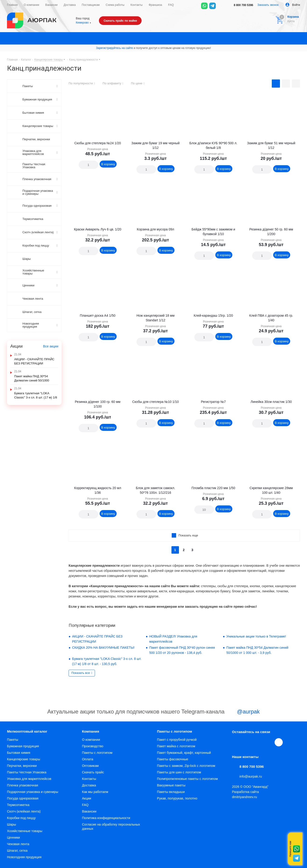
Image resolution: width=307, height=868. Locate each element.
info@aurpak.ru (251, 776)
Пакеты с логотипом (97, 753)
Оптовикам (90, 766)
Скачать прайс (93, 772)
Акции (86, 798)
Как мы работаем (95, 792)
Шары (11, 824)
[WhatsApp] (204, 6)
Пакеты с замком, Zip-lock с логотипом (186, 766)
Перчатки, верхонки (22, 766)
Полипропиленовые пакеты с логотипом (187, 779)
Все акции (51, 346)
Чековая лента (18, 844)
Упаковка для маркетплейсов (29, 779)
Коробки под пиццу (21, 818)
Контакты (89, 779)
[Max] (221, 6)
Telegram (247, 742)
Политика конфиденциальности (106, 818)
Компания (91, 731)
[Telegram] (213, 6)
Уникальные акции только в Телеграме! (256, 636)
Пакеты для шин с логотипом (179, 772)
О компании (91, 740)
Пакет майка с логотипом (176, 746)
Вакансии (89, 811)
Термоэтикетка (18, 805)
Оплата (87, 759)
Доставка (89, 785)
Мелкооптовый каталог (27, 731)
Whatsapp (297, 849)
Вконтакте (236, 742)
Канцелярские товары (24, 759)
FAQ (85, 805)
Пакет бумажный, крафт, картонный (184, 753)
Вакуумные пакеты (171, 785)
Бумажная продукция (23, 746)
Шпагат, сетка (17, 851)
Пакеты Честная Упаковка (27, 772)
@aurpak (243, 712)
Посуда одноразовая (23, 798)
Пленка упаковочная (23, 785)
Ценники (13, 837)
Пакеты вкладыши (171, 792)
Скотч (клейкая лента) (24, 811)
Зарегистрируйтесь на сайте (115, 48)
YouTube (258, 742)
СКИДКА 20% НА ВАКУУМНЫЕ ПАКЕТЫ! (103, 648)
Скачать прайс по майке (120, 21)
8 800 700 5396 (240, 5)
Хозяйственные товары (25, 831)
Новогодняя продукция (24, 857)
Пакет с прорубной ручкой (177, 740)
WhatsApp (269, 742)
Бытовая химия (19, 753)
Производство (92, 746)
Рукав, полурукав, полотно (177, 798)
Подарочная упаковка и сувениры (33, 792)
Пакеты (13, 740)
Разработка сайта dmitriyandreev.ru (246, 794)
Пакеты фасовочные (173, 759)
